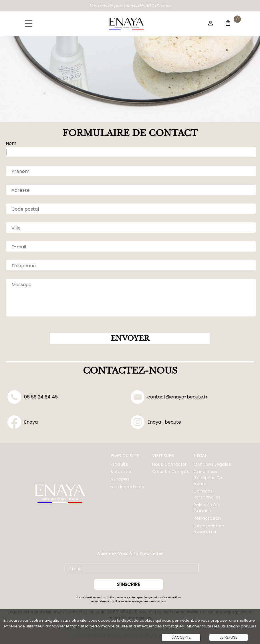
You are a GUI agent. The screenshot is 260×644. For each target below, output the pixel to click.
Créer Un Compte (171, 472)
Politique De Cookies (206, 508)
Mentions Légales (212, 464)
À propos (120, 479)
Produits (119, 464)
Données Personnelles (207, 494)
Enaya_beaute (156, 422)
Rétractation (207, 518)
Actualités (121, 472)
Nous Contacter (169, 464)
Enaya (23, 422)
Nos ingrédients (127, 487)
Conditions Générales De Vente (208, 478)
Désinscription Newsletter (209, 529)
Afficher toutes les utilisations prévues (221, 626)
